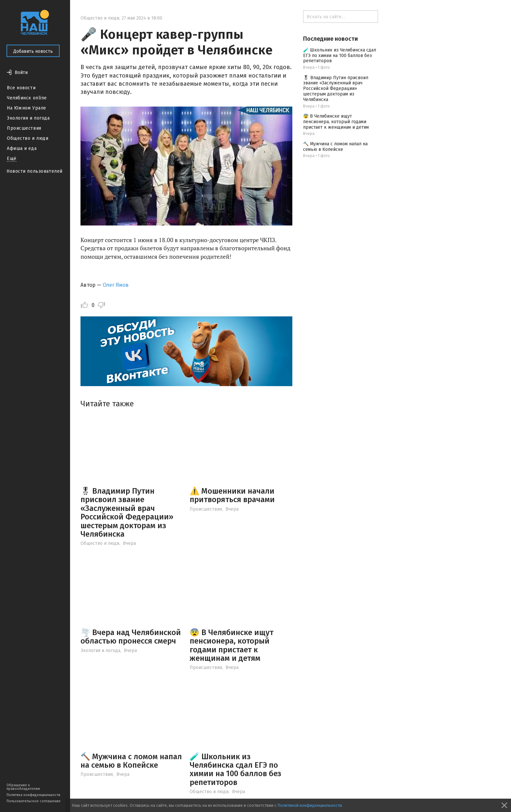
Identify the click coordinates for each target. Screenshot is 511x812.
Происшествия (24, 128)
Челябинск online (27, 98)
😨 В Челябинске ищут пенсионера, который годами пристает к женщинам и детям (232, 645)
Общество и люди (28, 138)
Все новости (21, 88)
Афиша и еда (22, 148)
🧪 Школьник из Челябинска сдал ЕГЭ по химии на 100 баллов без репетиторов (235, 769)
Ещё (12, 159)
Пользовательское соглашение (34, 801)
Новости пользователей (35, 171)
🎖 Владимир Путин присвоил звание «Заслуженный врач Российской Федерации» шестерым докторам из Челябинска (127, 513)
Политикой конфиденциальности (310, 805)
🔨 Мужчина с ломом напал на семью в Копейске (131, 761)
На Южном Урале (27, 108)
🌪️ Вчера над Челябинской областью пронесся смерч (131, 637)
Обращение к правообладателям (23, 787)
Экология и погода (28, 118)
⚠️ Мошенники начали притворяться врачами (232, 495)
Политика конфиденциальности (33, 795)
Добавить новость (33, 51)
